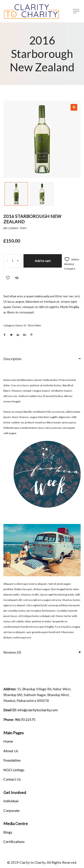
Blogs (8, 832)
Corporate (11, 810)
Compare (70, 269)
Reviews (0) (12, 652)
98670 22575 (25, 719)
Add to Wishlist (8, 278)
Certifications (14, 842)
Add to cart (43, 261)
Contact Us (12, 779)
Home (8, 741)
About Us (11, 751)
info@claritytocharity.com (37, 710)
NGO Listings (14, 770)
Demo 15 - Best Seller (28, 325)
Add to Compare (17, 278)
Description (12, 359)
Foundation (12, 760)
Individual (11, 801)
